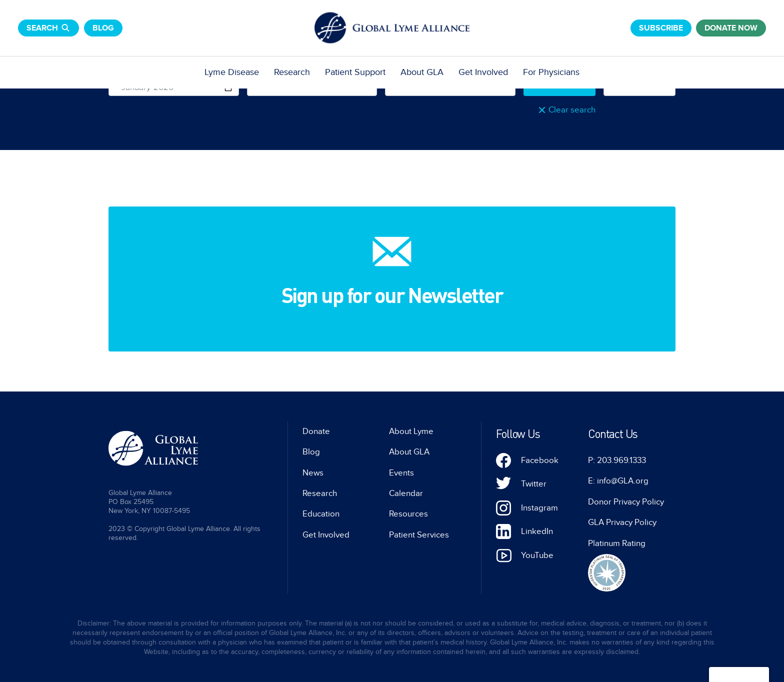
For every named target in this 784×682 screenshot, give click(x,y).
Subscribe (661, 28)
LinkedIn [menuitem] (537, 531)
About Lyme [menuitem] (411, 431)
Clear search (572, 110)
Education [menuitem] (321, 514)
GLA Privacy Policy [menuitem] (622, 522)
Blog (103, 28)
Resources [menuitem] (408, 514)
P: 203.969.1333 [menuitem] (617, 460)
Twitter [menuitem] (534, 484)
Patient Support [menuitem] (355, 72)
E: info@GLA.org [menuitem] (618, 481)
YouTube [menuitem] (537, 555)
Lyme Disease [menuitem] (232, 72)
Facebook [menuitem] (540, 460)
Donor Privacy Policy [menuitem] (626, 502)
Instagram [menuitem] (539, 508)
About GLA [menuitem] (422, 72)
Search (48, 28)
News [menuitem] (313, 473)
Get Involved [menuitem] (483, 72)
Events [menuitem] (401, 473)
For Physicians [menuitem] (551, 72)
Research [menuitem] (292, 72)
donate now (731, 28)
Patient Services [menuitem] (419, 535)
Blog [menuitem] (311, 452)
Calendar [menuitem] (406, 493)
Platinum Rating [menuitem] (617, 543)
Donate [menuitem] (316, 431)
